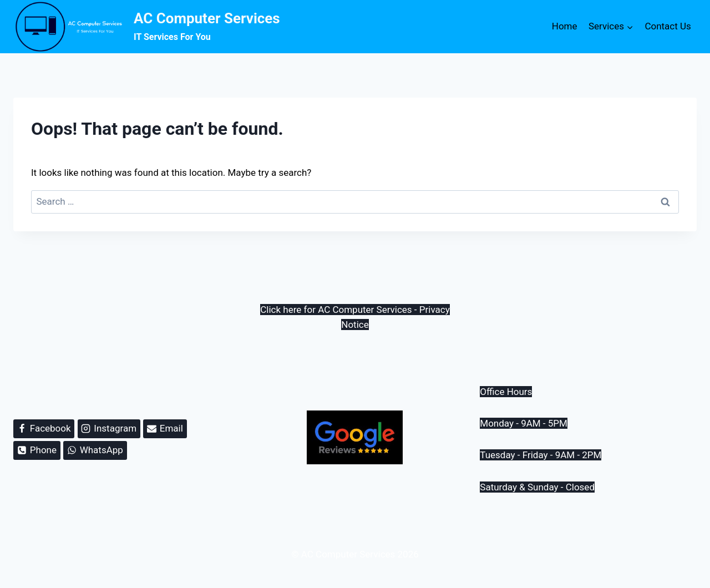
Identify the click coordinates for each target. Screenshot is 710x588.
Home (565, 26)
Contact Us (668, 26)
